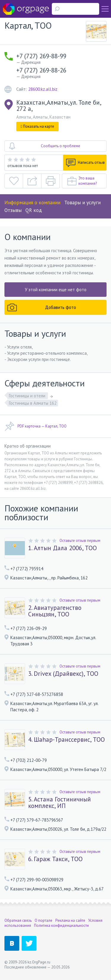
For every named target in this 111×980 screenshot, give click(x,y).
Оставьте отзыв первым (80, 541)
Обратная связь (18, 920)
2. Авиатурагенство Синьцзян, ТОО (55, 611)
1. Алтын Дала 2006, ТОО (62, 548)
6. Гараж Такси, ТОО (55, 859)
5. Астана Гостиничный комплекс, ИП (59, 803)
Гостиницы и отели (28, 396)
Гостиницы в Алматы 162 (33, 403)
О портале (44, 920)
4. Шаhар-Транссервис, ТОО (66, 740)
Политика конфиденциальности (61, 925)
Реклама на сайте (70, 920)
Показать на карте (37, 126)
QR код (34, 210)
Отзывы (13, 210)
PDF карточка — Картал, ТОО (36, 426)
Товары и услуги (82, 203)
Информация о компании (32, 203)
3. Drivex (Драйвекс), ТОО (63, 674)
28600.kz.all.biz (43, 89)
